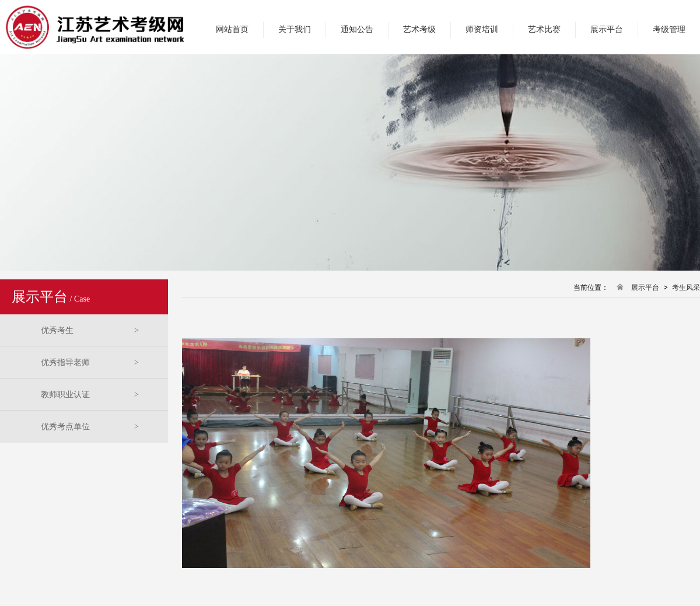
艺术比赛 (544, 29)
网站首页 (232, 29)
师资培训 (482, 29)
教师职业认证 (90, 395)
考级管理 (669, 29)
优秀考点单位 (90, 427)
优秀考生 (90, 330)
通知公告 (357, 29)
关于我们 (295, 29)
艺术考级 (419, 29)
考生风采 (686, 288)
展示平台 (607, 29)
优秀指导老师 (90, 362)
